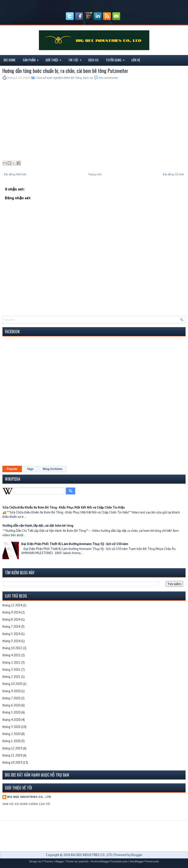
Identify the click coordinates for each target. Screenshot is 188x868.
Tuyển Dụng (117, 59)
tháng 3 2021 (11, 670)
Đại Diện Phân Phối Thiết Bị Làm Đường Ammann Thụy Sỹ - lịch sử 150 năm (75, 544)
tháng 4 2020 (11, 720)
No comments (109, 78)
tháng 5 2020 (11, 712)
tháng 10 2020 (12, 684)
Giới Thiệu (55, 59)
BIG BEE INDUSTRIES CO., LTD (29, 797)
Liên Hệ (136, 60)
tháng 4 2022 (11, 655)
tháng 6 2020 (11, 705)
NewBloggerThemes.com (144, 861)
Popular (12, 469)
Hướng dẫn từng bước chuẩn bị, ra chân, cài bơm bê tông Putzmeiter (65, 71)
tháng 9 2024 (11, 612)
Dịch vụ (88, 78)
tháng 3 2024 (11, 641)
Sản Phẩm (32, 59)
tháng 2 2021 (11, 677)
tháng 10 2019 (12, 762)
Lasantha (83, 861)
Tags (30, 469)
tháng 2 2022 (11, 662)
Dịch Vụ (93, 60)
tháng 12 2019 (12, 748)
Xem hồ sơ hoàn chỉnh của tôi (26, 804)
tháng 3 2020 (11, 727)
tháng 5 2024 (11, 634)
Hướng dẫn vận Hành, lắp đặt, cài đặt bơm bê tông (38, 526)
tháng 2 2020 (11, 734)
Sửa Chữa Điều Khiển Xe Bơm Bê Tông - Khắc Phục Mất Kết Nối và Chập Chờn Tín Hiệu (64, 507)
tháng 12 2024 (12, 605)
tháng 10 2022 (12, 648)
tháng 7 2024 (11, 627)
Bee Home (10, 60)
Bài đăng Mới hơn (15, 174)
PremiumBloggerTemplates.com (109, 861)
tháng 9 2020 (11, 691)
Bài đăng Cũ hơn (173, 174)
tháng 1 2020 (11, 741)
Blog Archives (53, 469)
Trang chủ (95, 174)
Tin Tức (76, 59)
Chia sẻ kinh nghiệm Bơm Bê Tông (59, 78)
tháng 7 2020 (11, 698)
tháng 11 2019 (12, 755)
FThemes (47, 861)
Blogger (137, 855)
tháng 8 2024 (11, 619)
